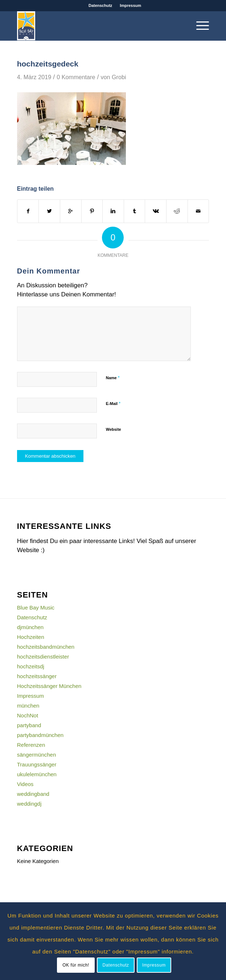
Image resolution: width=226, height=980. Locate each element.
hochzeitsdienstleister (43, 657)
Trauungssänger (37, 764)
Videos (25, 784)
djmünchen (30, 627)
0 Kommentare (76, 77)
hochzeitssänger (37, 676)
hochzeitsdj (31, 666)
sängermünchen (37, 755)
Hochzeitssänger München (49, 686)
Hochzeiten (31, 637)
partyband (29, 725)
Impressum (130, 5)
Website (114, 429)
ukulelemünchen (37, 774)
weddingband (33, 794)
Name (113, 378)
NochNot (28, 715)
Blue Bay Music (36, 608)
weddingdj (29, 804)
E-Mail (113, 403)
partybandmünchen (40, 735)
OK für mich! (76, 965)
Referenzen (31, 745)
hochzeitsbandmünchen (46, 647)
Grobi (119, 77)
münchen (28, 706)
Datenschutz (100, 5)
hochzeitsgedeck (48, 64)
